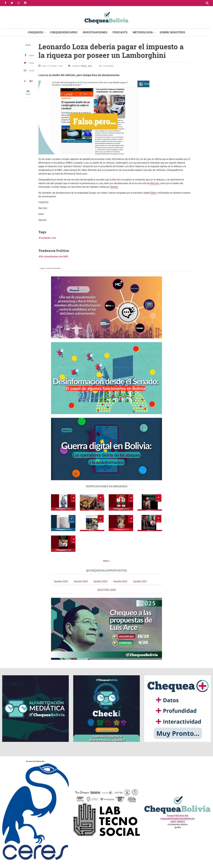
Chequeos (36, 32)
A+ (31, 81)
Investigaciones (95, 32)
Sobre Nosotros (172, 32)
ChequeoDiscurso (64, 32)
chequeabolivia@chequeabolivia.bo (178, 819)
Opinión (114, 187)
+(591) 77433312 (177, 821)
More (106, 561)
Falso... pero (87, 66)
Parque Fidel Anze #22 (178, 816)
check (28, 45)
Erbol (153, 193)
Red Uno (154, 183)
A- (25, 81)
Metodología (143, 32)
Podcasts (120, 32)
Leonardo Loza (48, 238)
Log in (42, 268)
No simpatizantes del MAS (54, 257)
